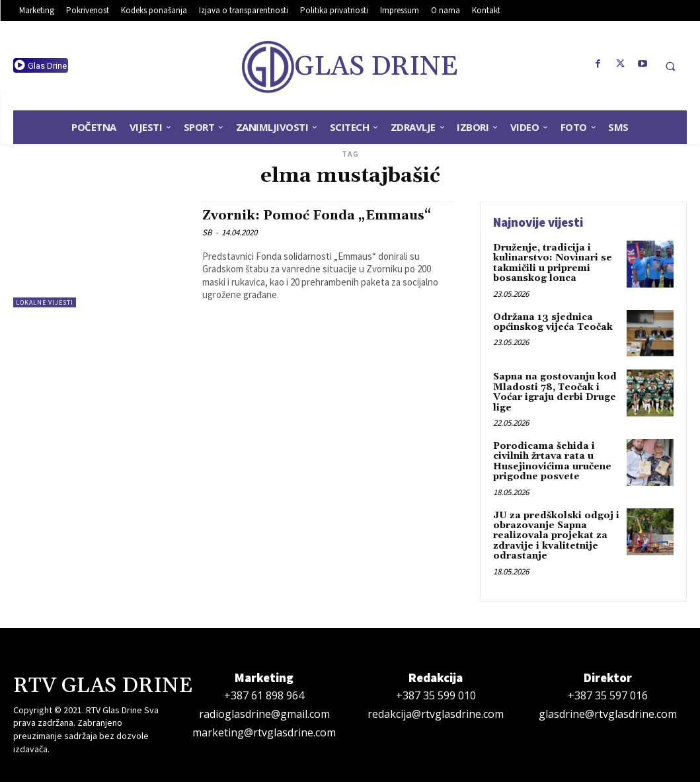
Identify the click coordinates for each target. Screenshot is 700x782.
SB (207, 232)
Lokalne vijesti (45, 302)
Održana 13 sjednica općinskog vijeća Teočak (553, 322)
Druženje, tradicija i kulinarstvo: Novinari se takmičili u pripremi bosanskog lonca (553, 263)
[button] (670, 66)
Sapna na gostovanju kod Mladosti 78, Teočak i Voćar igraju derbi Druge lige (555, 392)
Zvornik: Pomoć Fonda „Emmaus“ (317, 215)
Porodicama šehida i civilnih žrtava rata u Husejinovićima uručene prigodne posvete (552, 461)
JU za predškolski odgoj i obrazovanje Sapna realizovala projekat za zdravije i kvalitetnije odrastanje (556, 536)
